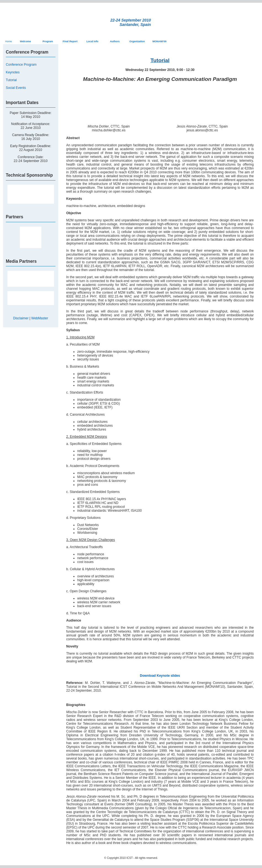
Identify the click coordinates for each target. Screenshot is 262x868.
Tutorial (11, 80)
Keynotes (13, 72)
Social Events (16, 88)
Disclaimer (21, 318)
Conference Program (21, 65)
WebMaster (40, 318)
